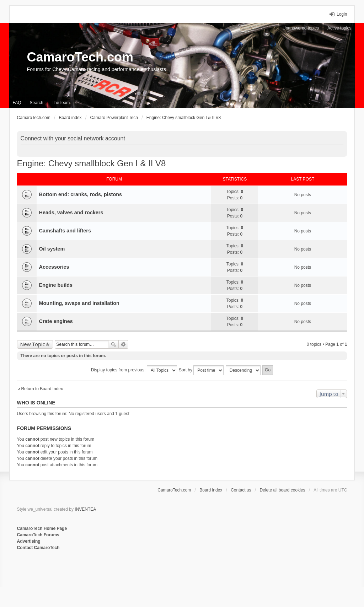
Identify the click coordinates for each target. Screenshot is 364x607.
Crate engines (56, 321)
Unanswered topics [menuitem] (301, 28)
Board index (211, 490)
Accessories (54, 267)
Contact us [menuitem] (241, 490)
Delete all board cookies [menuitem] (282, 490)
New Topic (33, 344)
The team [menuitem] (61, 103)
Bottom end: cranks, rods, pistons (81, 194)
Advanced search (124, 344)
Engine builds (56, 285)
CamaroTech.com (80, 57)
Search (113, 344)
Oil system (52, 249)
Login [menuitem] (342, 14)
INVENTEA (85, 509)
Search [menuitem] (37, 103)
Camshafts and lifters (65, 231)
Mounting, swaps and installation (79, 303)
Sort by (201, 370)
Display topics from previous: (134, 370)
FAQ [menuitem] (17, 103)
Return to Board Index (42, 389)
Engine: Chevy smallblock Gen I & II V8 (92, 163)
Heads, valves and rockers (71, 213)
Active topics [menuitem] (339, 28)
